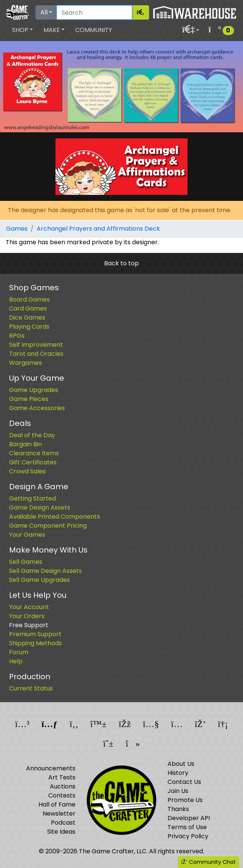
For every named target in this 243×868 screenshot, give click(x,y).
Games (17, 229)
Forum (19, 652)
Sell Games (26, 562)
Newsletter (59, 814)
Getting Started (32, 498)
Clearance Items (34, 453)
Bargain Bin (25, 444)
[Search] (94, 12)
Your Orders (27, 616)
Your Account (29, 607)
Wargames (25, 363)
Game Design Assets (40, 507)
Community (94, 30)
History (178, 773)
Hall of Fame (57, 804)
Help (16, 661)
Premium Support (35, 634)
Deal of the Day (32, 435)
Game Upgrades (34, 390)
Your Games (27, 535)
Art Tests (62, 777)
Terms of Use (187, 827)
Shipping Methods (35, 643)
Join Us (178, 791)
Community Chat (208, 862)
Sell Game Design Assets (45, 571)
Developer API (189, 818)
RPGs (17, 336)
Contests (62, 795)
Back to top (121, 263)
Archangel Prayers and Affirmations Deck (98, 229)
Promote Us (185, 800)
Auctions (63, 786)
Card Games (28, 308)
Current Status (31, 688)
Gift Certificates (33, 462)
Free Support (29, 625)
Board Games (29, 299)
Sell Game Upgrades (39, 580)
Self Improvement (36, 345)
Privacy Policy (188, 836)
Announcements (51, 768)
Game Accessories (37, 408)
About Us (181, 764)
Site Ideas (61, 832)
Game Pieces (29, 399)
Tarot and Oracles (36, 354)
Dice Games (27, 318)
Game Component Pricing (48, 526)
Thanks (178, 809)
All (44, 12)
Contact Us (184, 782)
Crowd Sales (27, 471)
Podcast (63, 823)
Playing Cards (29, 327)
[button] (22, 30)
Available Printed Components (55, 517)
